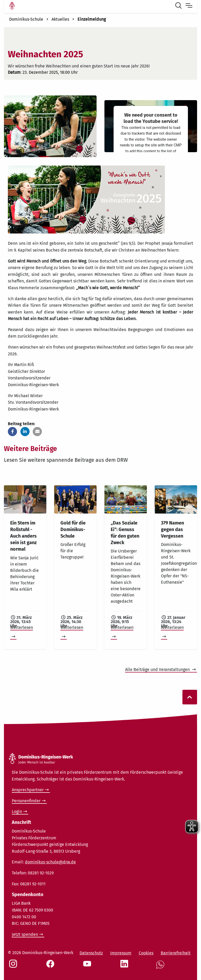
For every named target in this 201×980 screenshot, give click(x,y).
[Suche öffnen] (180, 6)
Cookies (146, 953)
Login (17, 811)
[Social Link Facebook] (51, 966)
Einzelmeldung (92, 19)
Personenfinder (26, 801)
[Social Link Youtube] (88, 966)
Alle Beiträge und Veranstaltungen (158, 670)
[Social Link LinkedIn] (125, 966)
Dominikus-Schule (26, 19)
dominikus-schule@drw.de (50, 862)
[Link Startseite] (12, 6)
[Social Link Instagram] (14, 966)
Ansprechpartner (28, 790)
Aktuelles (60, 19)
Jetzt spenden (25, 934)
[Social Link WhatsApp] (161, 967)
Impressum (121, 953)
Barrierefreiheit (176, 953)
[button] (12, 432)
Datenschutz (91, 953)
